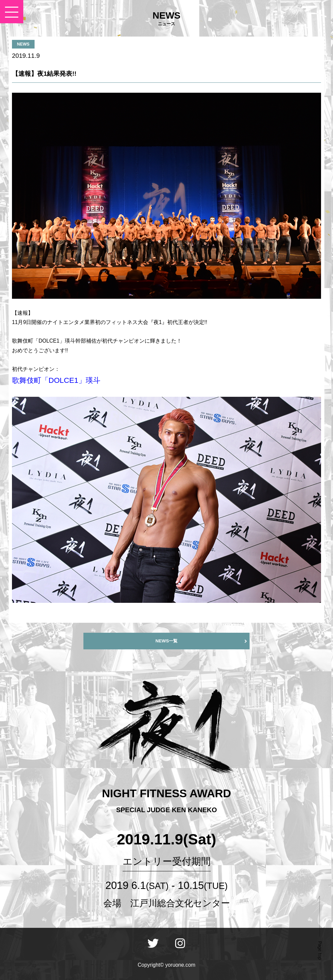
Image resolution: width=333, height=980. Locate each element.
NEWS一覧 (166, 641)
